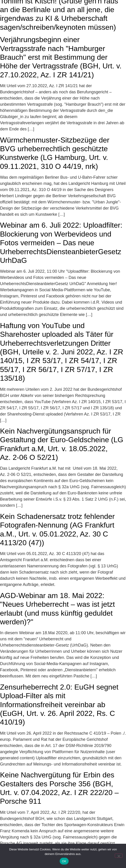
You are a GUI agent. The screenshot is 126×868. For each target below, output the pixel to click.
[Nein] (119, 856)
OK (64, 861)
